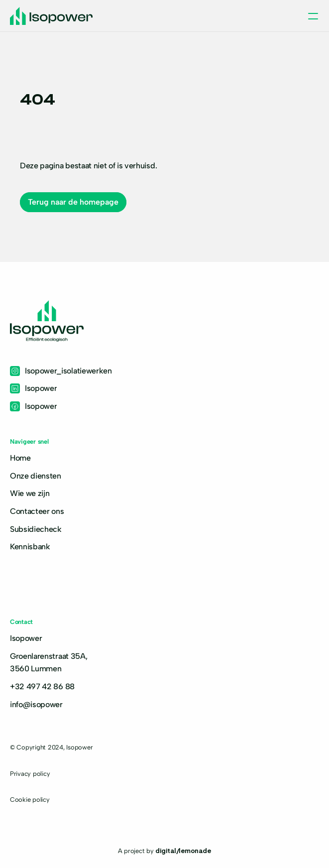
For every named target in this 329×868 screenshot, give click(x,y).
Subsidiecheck (36, 529)
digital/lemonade (183, 850)
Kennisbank (30, 547)
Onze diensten (36, 476)
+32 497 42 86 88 (42, 686)
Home (20, 458)
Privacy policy (30, 774)
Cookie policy (30, 800)
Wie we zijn (30, 493)
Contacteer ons (37, 511)
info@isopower (36, 704)
